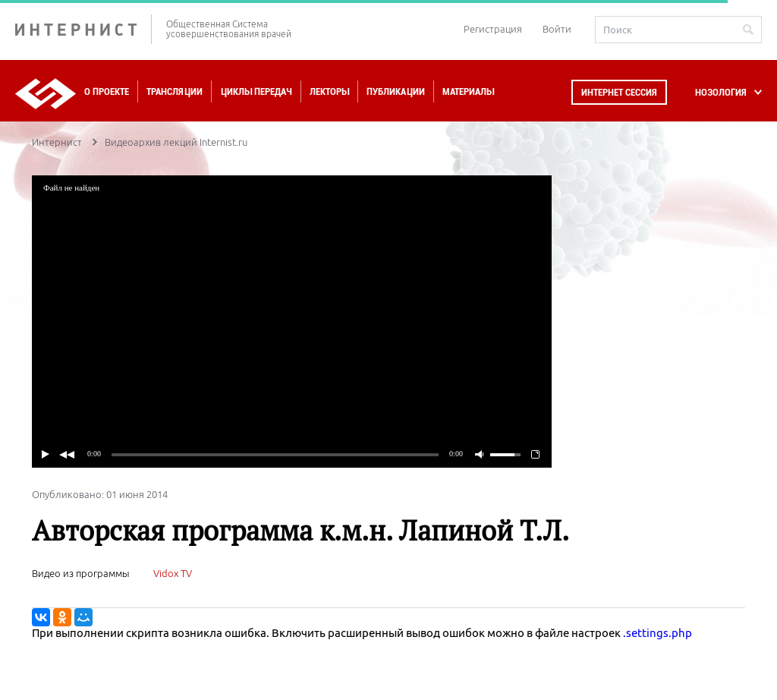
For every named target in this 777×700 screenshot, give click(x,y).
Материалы (468, 91)
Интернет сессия (619, 92)
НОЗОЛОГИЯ (721, 92)
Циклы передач (256, 91)
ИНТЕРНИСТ (83, 29)
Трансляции (175, 91)
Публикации (396, 91)
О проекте (107, 91)
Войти (557, 29)
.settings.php (657, 633)
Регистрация (493, 29)
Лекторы (329, 91)
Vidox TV (173, 573)
